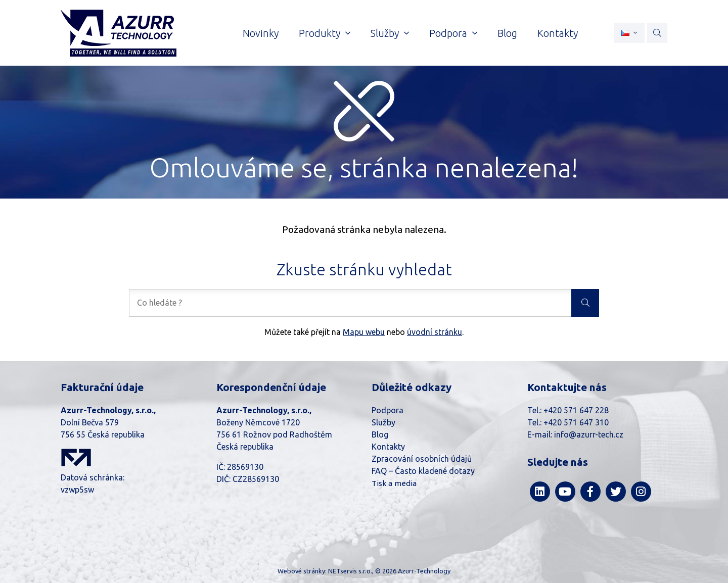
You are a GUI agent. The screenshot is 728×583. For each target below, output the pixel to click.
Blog (380, 434)
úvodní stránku (435, 332)
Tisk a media (394, 483)
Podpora (388, 410)
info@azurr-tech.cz (589, 434)
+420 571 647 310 (576, 422)
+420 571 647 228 (576, 410)
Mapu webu (364, 332)
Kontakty (388, 447)
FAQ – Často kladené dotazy (423, 471)
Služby (383, 422)
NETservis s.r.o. (350, 571)
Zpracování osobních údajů (422, 459)
